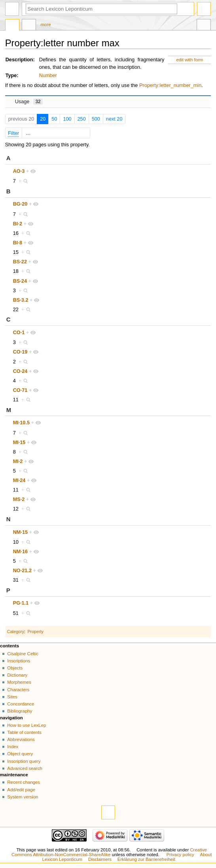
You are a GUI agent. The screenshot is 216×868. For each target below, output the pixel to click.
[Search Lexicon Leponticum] (101, 9)
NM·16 (20, 552)
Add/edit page (21, 790)
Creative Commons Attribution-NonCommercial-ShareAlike (109, 852)
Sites (12, 697)
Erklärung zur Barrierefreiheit (146, 859)
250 (82, 119)
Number (48, 76)
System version (23, 797)
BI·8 (18, 243)
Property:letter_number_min (170, 85)
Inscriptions (19, 661)
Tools (204, 26)
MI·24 (19, 480)
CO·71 (20, 390)
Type (11, 76)
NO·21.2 (22, 571)
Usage (29, 102)
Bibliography (20, 711)
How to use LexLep (27, 725)
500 (96, 119)
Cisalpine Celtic (23, 654)
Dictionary (17, 675)
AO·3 (19, 171)
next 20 (114, 119)
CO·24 (20, 371)
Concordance (21, 704)
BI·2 (18, 224)
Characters (18, 690)
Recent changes (24, 782)
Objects (15, 668)
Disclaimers (100, 859)
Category (16, 632)
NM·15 (20, 532)
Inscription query (24, 761)
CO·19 (20, 352)
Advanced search (25, 768)
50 (54, 119)
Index (13, 747)
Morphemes (19, 682)
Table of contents (24, 732)
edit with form (189, 60)
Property (36, 632)
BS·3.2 (21, 300)
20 (43, 119)
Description (19, 60)
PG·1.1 (21, 603)
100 (67, 119)
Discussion (29, 26)
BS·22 (20, 262)
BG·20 (20, 204)
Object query (20, 754)
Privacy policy (180, 855)
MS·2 (19, 499)
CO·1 (19, 333)
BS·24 (20, 281)
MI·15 (19, 443)
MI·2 (18, 461)
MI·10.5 (21, 423)
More (46, 25)
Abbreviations (21, 739)
